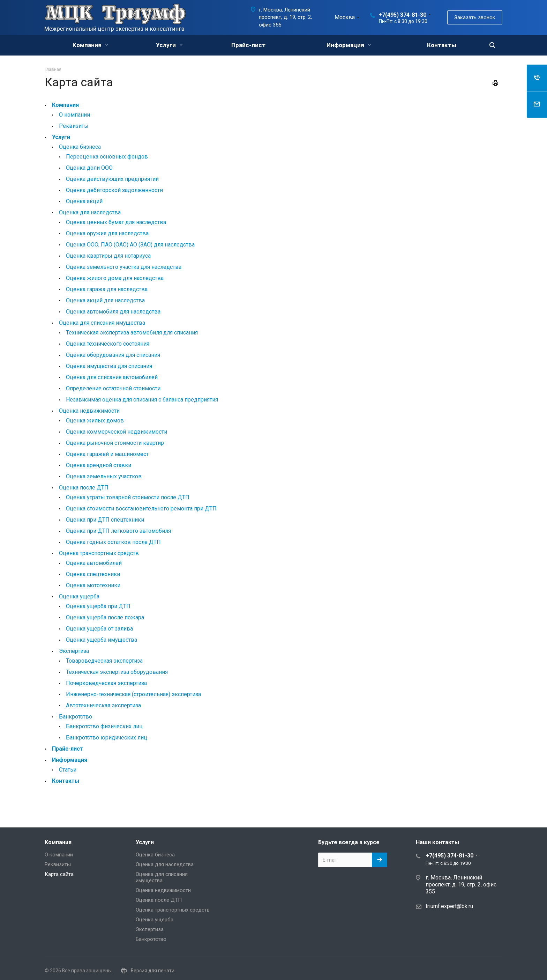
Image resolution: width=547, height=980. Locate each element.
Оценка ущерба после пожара (105, 617)
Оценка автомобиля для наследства (113, 312)
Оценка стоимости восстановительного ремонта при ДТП (141, 509)
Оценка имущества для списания (109, 366)
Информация (349, 45)
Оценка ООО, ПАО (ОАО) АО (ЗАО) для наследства (130, 245)
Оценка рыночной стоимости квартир (115, 443)
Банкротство (76, 717)
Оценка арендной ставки (99, 465)
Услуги (169, 45)
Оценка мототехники (93, 585)
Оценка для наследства (90, 212)
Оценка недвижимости (89, 411)
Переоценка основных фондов (107, 157)
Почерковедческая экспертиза (106, 683)
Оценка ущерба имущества (102, 640)
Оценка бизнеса (80, 147)
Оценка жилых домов (95, 421)
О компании (74, 115)
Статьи (68, 770)
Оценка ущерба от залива (99, 629)
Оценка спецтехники (93, 574)
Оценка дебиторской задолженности (114, 190)
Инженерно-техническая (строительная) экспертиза (133, 694)
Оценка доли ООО (89, 168)
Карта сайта (59, 874)
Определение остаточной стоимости (113, 388)
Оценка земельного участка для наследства (124, 267)
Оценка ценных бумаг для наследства (116, 222)
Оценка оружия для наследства (107, 233)
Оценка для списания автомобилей (112, 377)
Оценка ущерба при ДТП (98, 606)
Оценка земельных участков (104, 476)
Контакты (442, 45)
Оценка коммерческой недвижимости (117, 432)
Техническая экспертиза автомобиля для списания (132, 333)
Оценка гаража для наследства (107, 289)
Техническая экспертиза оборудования (117, 672)
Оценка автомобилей (94, 563)
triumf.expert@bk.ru (449, 906)
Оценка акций (84, 201)
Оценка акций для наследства (105, 300)
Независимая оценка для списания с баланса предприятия (142, 400)
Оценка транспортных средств (99, 553)
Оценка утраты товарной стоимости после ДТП (128, 497)
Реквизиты (74, 126)
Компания (90, 45)
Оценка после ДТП (84, 488)
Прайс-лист (248, 45)
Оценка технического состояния (108, 344)
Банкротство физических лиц (104, 726)
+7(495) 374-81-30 (402, 15)
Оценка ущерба (79, 596)
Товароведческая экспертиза (104, 661)
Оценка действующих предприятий (112, 179)
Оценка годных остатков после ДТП (113, 542)
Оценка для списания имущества (102, 323)
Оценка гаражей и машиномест (107, 454)
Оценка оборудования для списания (113, 355)
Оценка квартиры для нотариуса (108, 256)
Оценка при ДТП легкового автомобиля (118, 531)
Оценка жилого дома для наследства (115, 278)
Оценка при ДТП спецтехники (105, 520)
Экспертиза (74, 651)
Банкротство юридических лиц (107, 738)
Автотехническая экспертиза (103, 705)
